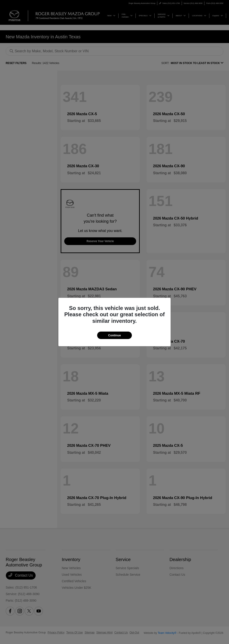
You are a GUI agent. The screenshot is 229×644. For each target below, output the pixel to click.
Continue (114, 335)
